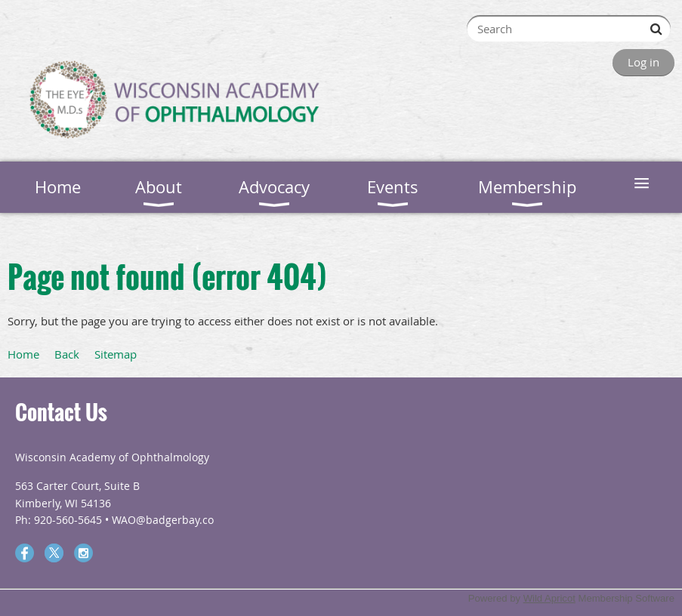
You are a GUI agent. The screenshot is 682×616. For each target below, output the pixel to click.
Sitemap (116, 354)
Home (23, 354)
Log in (643, 62)
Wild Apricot (549, 598)
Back (67, 354)
